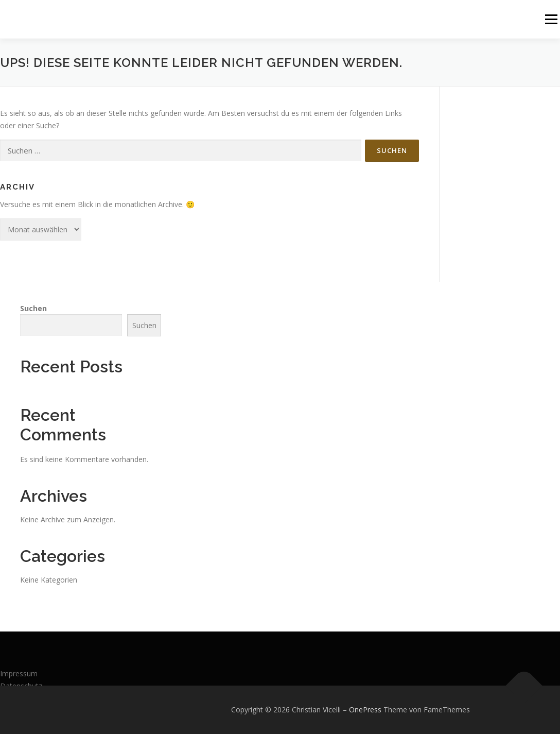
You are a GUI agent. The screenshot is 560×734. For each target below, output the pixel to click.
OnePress (365, 710)
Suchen (33, 308)
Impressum (19, 673)
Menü (551, 19)
